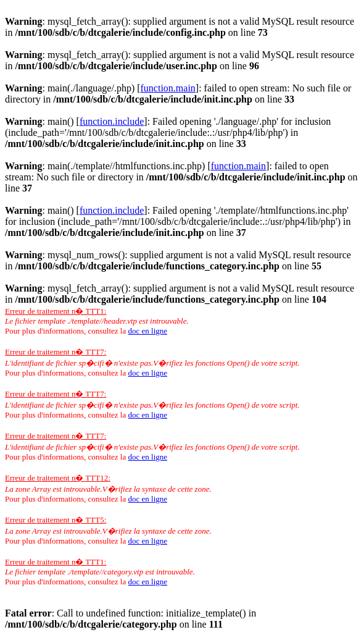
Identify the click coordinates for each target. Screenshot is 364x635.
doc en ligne (147, 331)
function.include (112, 121)
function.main (168, 88)
